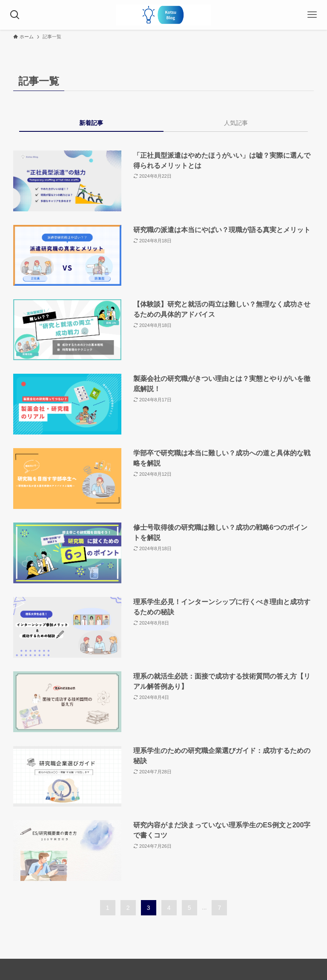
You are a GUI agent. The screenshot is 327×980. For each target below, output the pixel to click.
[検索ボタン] (15, 15)
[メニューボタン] (312, 15)
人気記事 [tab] (236, 123)
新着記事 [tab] (91, 123)
